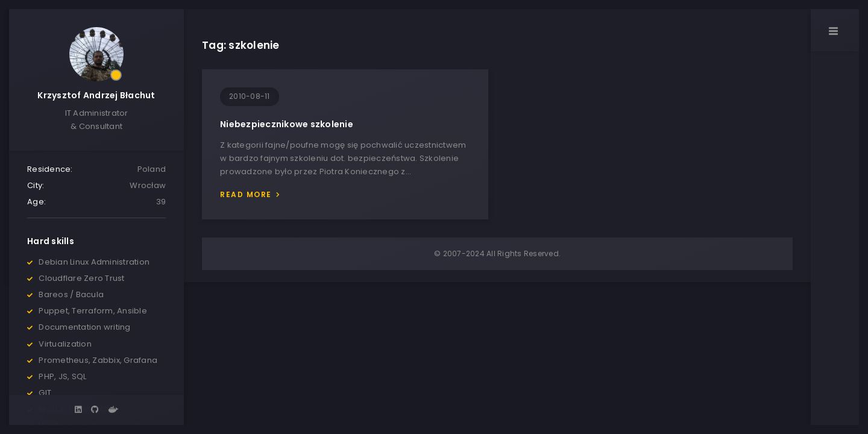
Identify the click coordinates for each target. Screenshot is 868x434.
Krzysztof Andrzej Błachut (96, 95)
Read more (246, 194)
